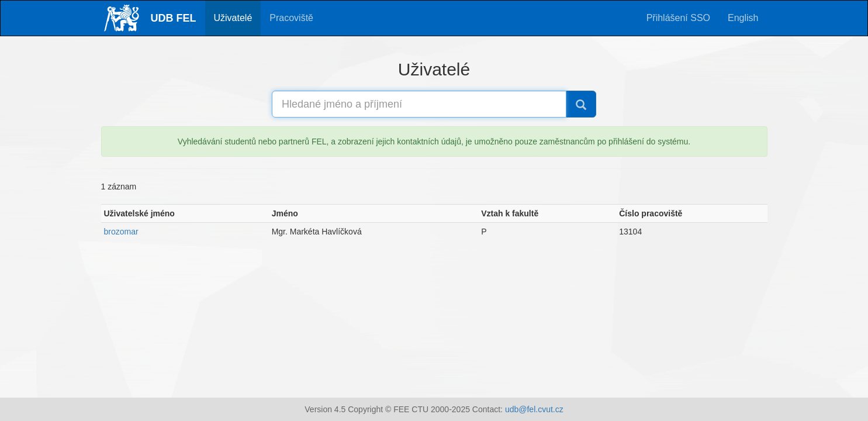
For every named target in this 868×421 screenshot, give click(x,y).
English (743, 18)
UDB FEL (174, 18)
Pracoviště (291, 18)
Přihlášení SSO (678, 18)
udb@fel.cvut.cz (534, 409)
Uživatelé (233, 18)
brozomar (121, 232)
